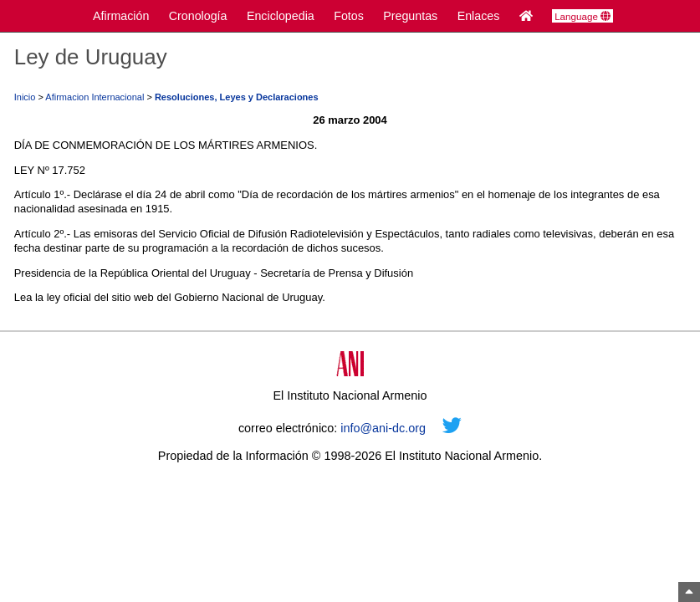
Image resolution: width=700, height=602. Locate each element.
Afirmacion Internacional (95, 97)
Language (582, 17)
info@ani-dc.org (383, 428)
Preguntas (410, 16)
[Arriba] (689, 592)
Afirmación (121, 16)
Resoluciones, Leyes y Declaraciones (237, 97)
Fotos (349, 16)
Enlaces (479, 16)
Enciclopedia (281, 16)
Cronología (198, 16)
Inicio (25, 97)
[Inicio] (526, 16)
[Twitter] (452, 428)
